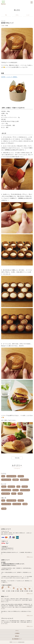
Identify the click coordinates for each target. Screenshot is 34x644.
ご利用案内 (17, 633)
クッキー (25, 487)
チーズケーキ (6, 494)
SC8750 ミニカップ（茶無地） (9, 77)
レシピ (3, 26)
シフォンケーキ (11, 476)
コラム (4, 474)
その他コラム (24, 480)
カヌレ (4, 487)
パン (3, 476)
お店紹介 (16, 480)
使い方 (4, 498)
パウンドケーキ (6, 480)
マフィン (21, 476)
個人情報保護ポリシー (17, 639)
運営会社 (17, 636)
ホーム (17, 631)
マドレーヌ (11, 487)
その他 (6, 26)
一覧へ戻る (17, 458)
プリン (14, 494)
